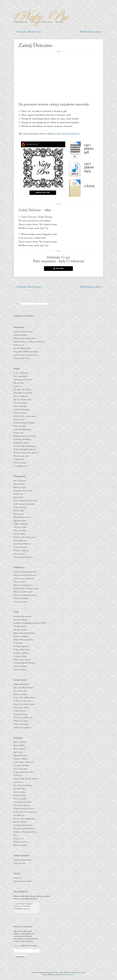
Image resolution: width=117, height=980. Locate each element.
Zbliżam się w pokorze (22, 728)
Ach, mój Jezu (19, 484)
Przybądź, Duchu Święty (23, 825)
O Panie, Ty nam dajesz (23, 701)
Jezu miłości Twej (20, 691)
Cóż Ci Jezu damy (21, 769)
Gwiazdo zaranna (20, 630)
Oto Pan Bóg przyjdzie (22, 348)
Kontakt (60, 22)
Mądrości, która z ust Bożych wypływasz (29, 342)
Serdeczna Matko (20, 656)
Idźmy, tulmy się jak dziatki (24, 633)
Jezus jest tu (18, 782)
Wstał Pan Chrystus (21, 598)
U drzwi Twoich (20, 711)
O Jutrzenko (18, 643)
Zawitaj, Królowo (20, 666)
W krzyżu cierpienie (21, 551)
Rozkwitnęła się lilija (92, 32)
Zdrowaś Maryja (20, 670)
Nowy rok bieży (20, 426)
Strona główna (21, 22)
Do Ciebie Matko (20, 620)
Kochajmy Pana (19, 795)
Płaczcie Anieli (19, 534)
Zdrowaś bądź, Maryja (22, 358)
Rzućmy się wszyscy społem (24, 704)
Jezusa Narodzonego (21, 410)
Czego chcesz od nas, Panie (24, 772)
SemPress (83, 972)
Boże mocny (18, 752)
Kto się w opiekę (20, 799)
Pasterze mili (18, 433)
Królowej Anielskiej (21, 636)
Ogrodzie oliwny (20, 521)
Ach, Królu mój (20, 481)
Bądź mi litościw (20, 487)
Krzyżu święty (19, 511)
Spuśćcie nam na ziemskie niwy (26, 355)
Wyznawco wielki (20, 845)
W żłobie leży (19, 459)
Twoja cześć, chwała (21, 708)
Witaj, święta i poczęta (22, 660)
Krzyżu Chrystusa (20, 507)
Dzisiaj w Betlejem (21, 396)
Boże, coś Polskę (20, 742)
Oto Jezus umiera (20, 527)
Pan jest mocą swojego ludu (24, 819)
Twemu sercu (19, 839)
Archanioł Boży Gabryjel (23, 332)
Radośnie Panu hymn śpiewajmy (26, 588)
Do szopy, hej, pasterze (22, 390)
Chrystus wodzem (20, 759)
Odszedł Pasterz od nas (22, 517)
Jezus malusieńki (20, 406)
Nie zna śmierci (20, 582)
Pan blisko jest (19, 815)
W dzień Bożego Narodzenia (24, 449)
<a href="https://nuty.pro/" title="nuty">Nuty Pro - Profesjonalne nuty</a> (27, 908)
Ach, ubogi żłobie (20, 376)
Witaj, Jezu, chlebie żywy (23, 718)
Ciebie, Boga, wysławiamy (24, 762)
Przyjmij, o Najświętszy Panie (25, 832)
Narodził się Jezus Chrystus (24, 423)
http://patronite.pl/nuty (68, 134)
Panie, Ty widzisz (20, 531)
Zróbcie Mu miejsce (21, 724)
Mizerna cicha (19, 420)
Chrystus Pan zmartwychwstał (25, 572)
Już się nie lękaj (19, 792)
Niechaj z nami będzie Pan (24, 578)
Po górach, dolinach (21, 653)
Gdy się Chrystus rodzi (22, 400)
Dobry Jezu (18, 775)
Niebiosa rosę (19, 345)
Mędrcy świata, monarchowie (25, 416)
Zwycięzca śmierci (21, 602)
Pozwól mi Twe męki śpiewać (25, 537)
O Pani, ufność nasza (22, 650)
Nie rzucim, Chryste (21, 805)
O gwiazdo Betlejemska (22, 429)
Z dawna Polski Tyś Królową (24, 663)
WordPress (56, 972)
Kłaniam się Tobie (20, 694)
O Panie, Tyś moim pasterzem (25, 812)
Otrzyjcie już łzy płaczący (23, 585)
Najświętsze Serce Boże (22, 802)
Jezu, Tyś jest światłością (23, 785)
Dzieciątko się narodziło (23, 393)
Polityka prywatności (68, 975)
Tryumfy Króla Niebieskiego (24, 446)
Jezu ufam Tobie (20, 789)
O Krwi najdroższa (21, 524)
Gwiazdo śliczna (20, 626)
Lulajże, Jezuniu (20, 413)
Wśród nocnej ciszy (21, 456)
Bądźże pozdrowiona (21, 684)
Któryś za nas (19, 514)
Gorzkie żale (18, 494)
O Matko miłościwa (21, 646)
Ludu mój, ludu (20, 863)
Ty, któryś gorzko (20, 547)
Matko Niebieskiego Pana (24, 640)
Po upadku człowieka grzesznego (26, 352)
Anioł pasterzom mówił (23, 380)
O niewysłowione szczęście (24, 809)
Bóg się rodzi (19, 383)
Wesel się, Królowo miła (23, 592)
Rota (15, 835)
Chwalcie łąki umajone (22, 616)
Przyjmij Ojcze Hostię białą (24, 829)
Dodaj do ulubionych (41, 22)
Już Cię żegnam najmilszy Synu (25, 501)
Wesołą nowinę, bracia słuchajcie (26, 453)
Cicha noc (17, 386)
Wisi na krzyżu (19, 554)
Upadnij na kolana (21, 714)
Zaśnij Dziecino (20, 463)
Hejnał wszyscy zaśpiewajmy (24, 338)
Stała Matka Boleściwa (22, 544)
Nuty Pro (40, 15)
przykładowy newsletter (28, 946)
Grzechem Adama (20, 335)
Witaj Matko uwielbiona (23, 557)
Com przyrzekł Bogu (21, 765)
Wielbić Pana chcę (21, 842)
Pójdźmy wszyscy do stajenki (24, 436)
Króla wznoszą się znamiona (24, 504)
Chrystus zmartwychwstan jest (25, 575)
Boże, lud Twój (19, 746)
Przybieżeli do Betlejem (22, 439)
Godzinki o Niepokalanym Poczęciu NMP (30, 623)
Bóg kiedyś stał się (21, 755)
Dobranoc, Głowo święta (27, 32)
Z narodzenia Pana (21, 466)
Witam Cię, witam (21, 721)
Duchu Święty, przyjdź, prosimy (26, 779)
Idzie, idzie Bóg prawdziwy (24, 688)
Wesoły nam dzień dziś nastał (25, 595)
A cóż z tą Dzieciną (21, 373)
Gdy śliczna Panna (20, 403)
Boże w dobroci (19, 749)
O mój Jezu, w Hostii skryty (24, 698)
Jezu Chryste (18, 497)
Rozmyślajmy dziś (20, 541)
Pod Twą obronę (20, 822)
